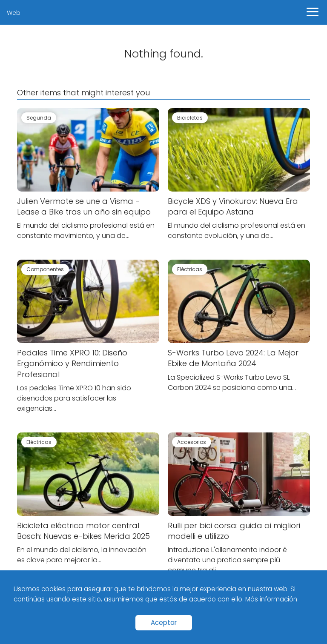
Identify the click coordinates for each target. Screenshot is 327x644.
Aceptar (164, 623)
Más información (271, 599)
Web (14, 13)
